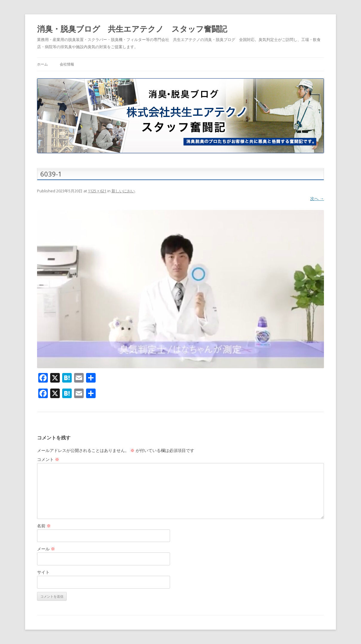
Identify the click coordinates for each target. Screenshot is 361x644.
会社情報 (67, 64)
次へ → (317, 198)
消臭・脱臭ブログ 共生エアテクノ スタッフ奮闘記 (132, 29)
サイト (43, 572)
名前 (44, 526)
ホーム (42, 64)
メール (46, 549)
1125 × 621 (97, 191)
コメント (48, 459)
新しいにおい (123, 191)
